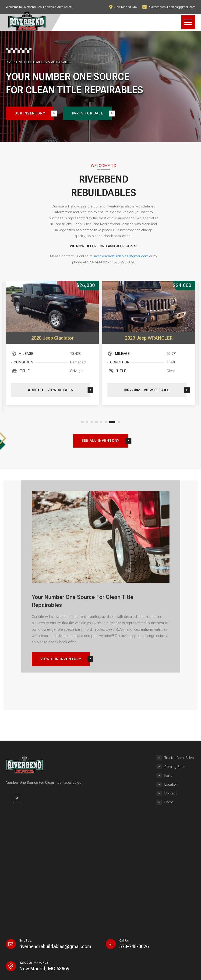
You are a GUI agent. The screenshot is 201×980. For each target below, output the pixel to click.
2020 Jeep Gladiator (52, 338)
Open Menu (188, 22)
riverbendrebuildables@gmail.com (121, 256)
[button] (82, 422)
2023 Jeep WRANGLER (149, 338)
